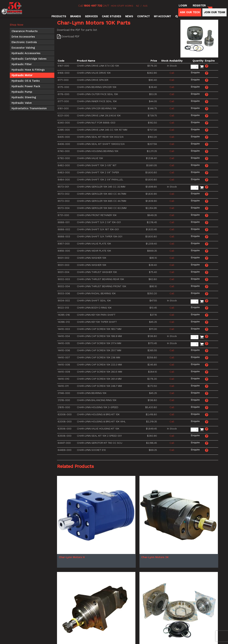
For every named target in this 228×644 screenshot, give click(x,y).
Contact (143, 16)
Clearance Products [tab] (25, 31)
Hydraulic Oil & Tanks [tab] (26, 81)
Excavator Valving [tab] (23, 48)
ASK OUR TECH (190, 12)
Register (199, 6)
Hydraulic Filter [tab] (22, 64)
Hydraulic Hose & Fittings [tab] (28, 70)
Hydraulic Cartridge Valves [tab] (29, 59)
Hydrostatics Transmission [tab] (29, 108)
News (129, 16)
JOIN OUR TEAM (214, 12)
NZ (138, 6)
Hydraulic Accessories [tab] (26, 53)
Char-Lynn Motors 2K (155, 557)
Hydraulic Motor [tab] (22, 75)
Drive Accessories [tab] (23, 37)
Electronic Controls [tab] (24, 42)
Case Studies (112, 16)
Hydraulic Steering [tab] (24, 97)
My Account (162, 16)
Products (59, 16)
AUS (145, 6)
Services (91, 16)
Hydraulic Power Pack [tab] (26, 86)
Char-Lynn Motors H (72, 557)
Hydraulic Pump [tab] (22, 92)
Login (183, 6)
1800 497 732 (93, 6)
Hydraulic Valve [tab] (22, 103)
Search (176, 16)
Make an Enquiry (207, 66)
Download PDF (70, 36)
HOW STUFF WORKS (122, 6)
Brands (76, 16)
